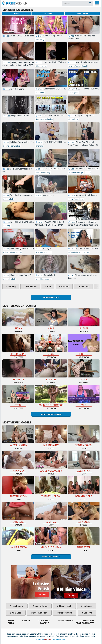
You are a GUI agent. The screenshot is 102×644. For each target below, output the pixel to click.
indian (18, 319)
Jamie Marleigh (77, 173)
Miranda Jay (51, 436)
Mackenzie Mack (51, 538)
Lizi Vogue (84, 513)
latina (84, 370)
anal (85, 66)
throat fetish (65, 606)
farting (40, 146)
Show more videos (51, 297)
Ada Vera (18, 461)
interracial (18, 345)
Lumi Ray (51, 513)
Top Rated (48, 14)
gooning (40, 39)
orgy (51, 345)
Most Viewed (82, 14)
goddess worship (44, 279)
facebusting (17, 606)
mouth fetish (10, 279)
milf (84, 396)
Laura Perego (18, 538)
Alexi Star (84, 461)
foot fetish (9, 199)
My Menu (97, 3)
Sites (11, 623)
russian (51, 370)
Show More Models (51, 557)
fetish (18, 396)
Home (14, 2)
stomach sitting (44, 173)
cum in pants (41, 606)
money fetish (65, 613)
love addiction (40, 613)
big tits (84, 345)
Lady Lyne (18, 513)
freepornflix (48, 639)
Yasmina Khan (18, 436)
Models (45, 623)
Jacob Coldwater (51, 461)
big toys (88, 613)
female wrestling (44, 252)
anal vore (16, 613)
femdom (41, 93)
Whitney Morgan (51, 487)
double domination (45, 119)
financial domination (13, 252)
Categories (88, 621)
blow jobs (74, 93)
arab (51, 319)
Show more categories (51, 414)
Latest (17, 14)
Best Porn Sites (85, 623)
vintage (84, 319)
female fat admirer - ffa (79, 252)
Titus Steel (84, 538)
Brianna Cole (84, 487)
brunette (18, 370)
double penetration (51, 396)
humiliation (42, 66)
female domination (12, 146)
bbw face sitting (76, 199)
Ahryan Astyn (18, 487)
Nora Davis (75, 66)
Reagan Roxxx (84, 436)
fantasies (87, 606)
